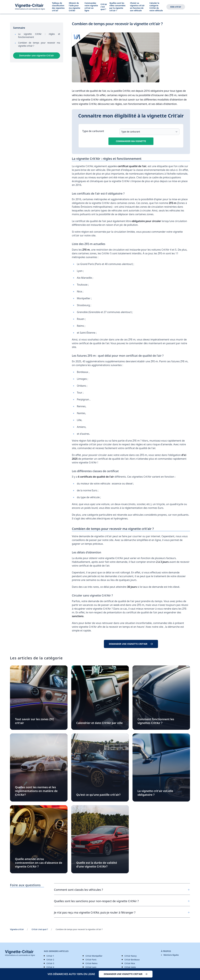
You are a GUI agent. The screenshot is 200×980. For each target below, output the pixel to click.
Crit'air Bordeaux (132, 960)
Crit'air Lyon (91, 967)
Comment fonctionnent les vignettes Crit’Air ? (156, 721)
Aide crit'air (176, 7)
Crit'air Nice (130, 963)
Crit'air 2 (50, 960)
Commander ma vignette (131, 141)
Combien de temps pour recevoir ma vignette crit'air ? (39, 44)
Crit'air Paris (91, 960)
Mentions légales (171, 955)
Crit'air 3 (50, 963)
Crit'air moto (130, 967)
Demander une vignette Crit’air (37, 55)
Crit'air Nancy (131, 956)
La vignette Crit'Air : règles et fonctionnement (39, 35)
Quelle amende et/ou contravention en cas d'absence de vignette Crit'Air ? (39, 863)
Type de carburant (93, 131)
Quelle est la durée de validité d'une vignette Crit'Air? (97, 865)
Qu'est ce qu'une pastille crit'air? (98, 795)
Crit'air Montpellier (94, 956)
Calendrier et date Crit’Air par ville (99, 723)
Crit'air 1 (50, 956)
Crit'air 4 (50, 967)
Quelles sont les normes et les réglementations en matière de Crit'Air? (36, 791)
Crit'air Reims (91, 963)
